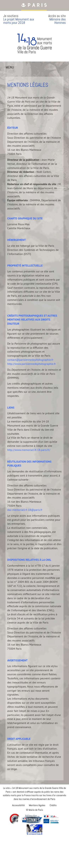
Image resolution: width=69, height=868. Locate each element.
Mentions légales (37, 805)
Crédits (53, 805)
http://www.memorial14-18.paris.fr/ (29, 450)
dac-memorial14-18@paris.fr (25, 510)
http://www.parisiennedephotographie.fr (32, 364)
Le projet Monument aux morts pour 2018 (19, 21)
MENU (11, 68)
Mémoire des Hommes (57, 21)
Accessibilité (18, 805)
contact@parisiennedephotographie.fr (30, 360)
